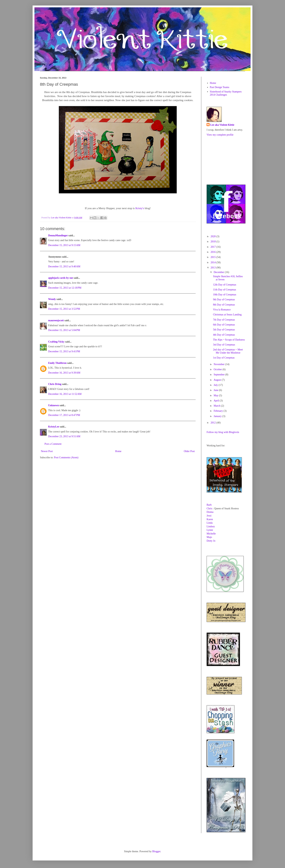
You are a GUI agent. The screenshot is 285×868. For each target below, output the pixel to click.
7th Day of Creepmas (224, 320)
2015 (214, 257)
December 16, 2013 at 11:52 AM (65, 394)
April (217, 401)
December (219, 272)
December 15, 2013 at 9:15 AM (64, 245)
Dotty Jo (211, 541)
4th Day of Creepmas (224, 335)
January (218, 416)
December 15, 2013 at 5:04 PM (64, 330)
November (219, 364)
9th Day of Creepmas (224, 300)
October (218, 369)
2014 (214, 262)
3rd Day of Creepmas (224, 345)
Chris (209, 508)
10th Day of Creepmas (225, 295)
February (219, 411)
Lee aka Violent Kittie (222, 125)
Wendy (52, 299)
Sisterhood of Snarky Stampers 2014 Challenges (226, 93)
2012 (214, 423)
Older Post (189, 451)
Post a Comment (53, 444)
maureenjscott (56, 320)
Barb (209, 505)
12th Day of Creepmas (225, 285)
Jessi (209, 516)
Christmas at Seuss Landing (227, 315)
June (216, 390)
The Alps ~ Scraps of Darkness (229, 340)
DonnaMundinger (58, 235)
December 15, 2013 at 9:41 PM (64, 351)
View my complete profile (220, 135)
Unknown (53, 405)
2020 (214, 236)
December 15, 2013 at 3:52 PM (64, 309)
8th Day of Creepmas (224, 305)
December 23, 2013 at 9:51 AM (64, 436)
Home (118, 451)
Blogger (156, 851)
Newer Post (47, 451)
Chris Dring (55, 384)
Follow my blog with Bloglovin (223, 432)
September (219, 375)
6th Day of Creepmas (224, 325)
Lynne (210, 530)
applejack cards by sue (61, 278)
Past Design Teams (220, 87)
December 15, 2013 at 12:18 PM (65, 288)
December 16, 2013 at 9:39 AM (64, 373)
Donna (210, 512)
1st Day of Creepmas (224, 358)
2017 (214, 247)
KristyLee (54, 427)
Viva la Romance (222, 310)
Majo (209, 537)
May (216, 395)
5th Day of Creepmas (224, 330)
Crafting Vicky (56, 342)
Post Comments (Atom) (66, 457)
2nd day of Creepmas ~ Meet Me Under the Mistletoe (228, 351)
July (216, 385)
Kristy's (140, 208)
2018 (214, 242)
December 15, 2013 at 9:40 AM (64, 266)
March (217, 406)
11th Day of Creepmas (225, 290)
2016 (214, 252)
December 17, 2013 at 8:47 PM (64, 415)
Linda (210, 523)
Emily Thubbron (57, 363)
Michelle (211, 534)
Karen (210, 519)
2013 (214, 268)
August (218, 380)
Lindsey (211, 526)
